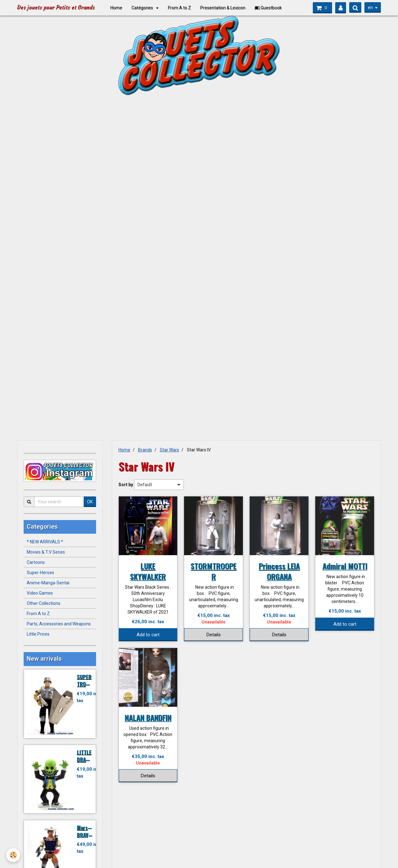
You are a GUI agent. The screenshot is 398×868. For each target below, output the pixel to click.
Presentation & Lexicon (223, 8)
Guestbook (268, 8)
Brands (145, 450)
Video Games (40, 593)
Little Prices (38, 634)
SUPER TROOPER (87, 680)
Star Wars (169, 450)
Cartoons (36, 562)
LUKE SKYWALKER (148, 571)
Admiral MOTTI (345, 566)
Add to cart (148, 635)
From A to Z (179, 8)
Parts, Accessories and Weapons (59, 624)
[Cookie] (13, 855)
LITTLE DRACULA (87, 756)
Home (116, 8)
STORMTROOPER (213, 571)
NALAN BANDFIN (148, 717)
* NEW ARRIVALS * (45, 542)
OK (90, 502)
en (370, 7)
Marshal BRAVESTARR (91, 831)
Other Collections (44, 603)
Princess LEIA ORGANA (279, 571)
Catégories (143, 8)
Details (213, 635)
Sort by (126, 485)
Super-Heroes (40, 573)
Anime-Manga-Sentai (48, 583)
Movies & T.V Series (46, 552)
